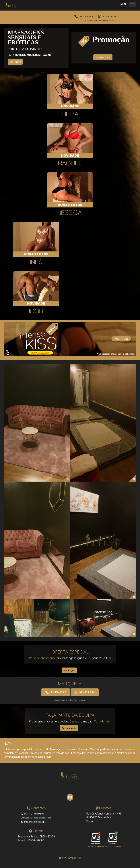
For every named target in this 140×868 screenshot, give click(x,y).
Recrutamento (69, 728)
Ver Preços (15, 62)
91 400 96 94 (84, 17)
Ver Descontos (103, 57)
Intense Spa (75, 858)
